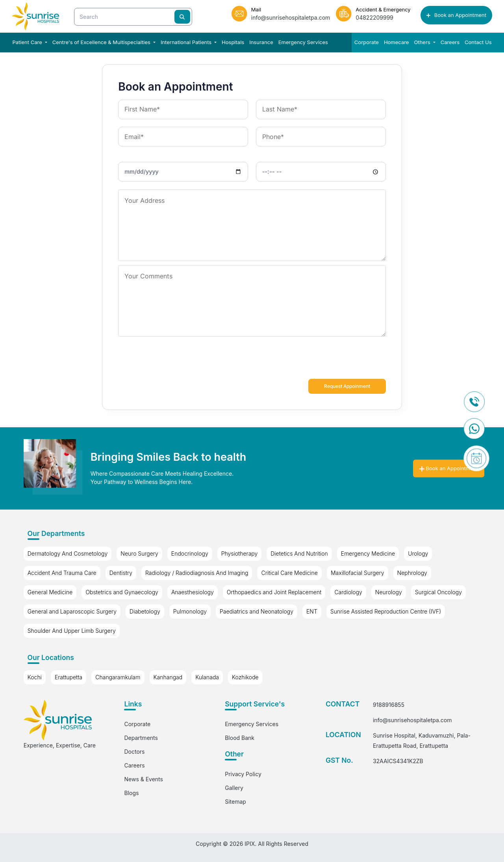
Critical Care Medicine (289, 573)
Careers (450, 42)
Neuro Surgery (139, 553)
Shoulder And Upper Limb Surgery (72, 631)
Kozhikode (245, 678)
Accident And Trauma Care (62, 573)
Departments (141, 738)
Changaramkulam (118, 678)
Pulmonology (190, 611)
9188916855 (389, 705)
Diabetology (145, 611)
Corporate (367, 42)
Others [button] (423, 42)
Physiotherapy (240, 553)
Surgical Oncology (438, 592)
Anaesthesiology (193, 592)
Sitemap (235, 802)
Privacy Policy (243, 774)
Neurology (389, 592)
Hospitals (233, 42)
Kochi (35, 678)
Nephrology (412, 573)
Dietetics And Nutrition (299, 553)
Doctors (134, 752)
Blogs (131, 793)
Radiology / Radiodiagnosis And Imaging (197, 573)
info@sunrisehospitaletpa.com (412, 720)
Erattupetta (69, 678)
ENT (312, 611)
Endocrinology (190, 553)
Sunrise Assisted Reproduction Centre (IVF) (386, 611)
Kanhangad (168, 678)
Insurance (261, 42)
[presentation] (178, 360)
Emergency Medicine (368, 553)
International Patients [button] (187, 42)
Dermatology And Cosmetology (68, 553)
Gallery (234, 788)
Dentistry (121, 573)
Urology (418, 553)
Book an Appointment (456, 15)
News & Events (143, 779)
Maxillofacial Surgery (358, 573)
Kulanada (207, 678)
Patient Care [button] (28, 42)
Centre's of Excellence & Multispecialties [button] (102, 42)
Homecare (397, 42)
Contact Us (478, 42)
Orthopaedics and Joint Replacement (274, 592)
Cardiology (348, 592)
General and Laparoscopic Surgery (72, 611)
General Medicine (50, 592)
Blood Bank (240, 738)
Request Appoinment (344, 386)
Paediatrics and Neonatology (257, 611)
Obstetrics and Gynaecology (122, 592)
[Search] (133, 17)
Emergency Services (303, 42)
